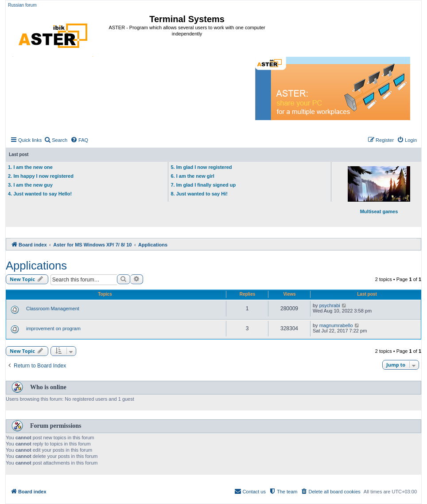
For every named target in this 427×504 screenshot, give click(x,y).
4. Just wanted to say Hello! (40, 194)
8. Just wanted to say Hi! (199, 194)
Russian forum (22, 5)
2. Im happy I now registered (41, 176)
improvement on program (53, 328)
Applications (36, 266)
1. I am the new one (30, 167)
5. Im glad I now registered (201, 167)
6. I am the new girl (192, 176)
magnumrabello (336, 325)
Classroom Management (53, 309)
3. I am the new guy (30, 185)
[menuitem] (56, 140)
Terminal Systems (187, 19)
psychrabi (330, 305)
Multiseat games (379, 190)
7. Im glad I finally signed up (203, 185)
